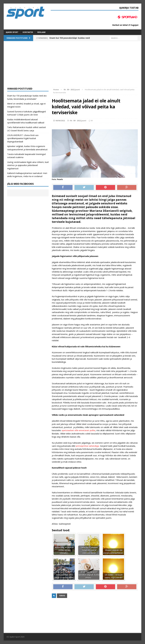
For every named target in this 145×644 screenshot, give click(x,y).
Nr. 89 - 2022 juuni (78, 121)
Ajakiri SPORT (12, 32)
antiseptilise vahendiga (87, 446)
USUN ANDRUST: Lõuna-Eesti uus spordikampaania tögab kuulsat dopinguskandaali (23, 138)
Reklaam (41, 32)
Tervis (62, 596)
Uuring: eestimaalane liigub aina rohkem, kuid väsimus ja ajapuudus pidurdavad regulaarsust (28, 165)
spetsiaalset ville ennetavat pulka (78, 430)
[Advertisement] (73, 66)
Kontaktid (28, 32)
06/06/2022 (60, 121)
